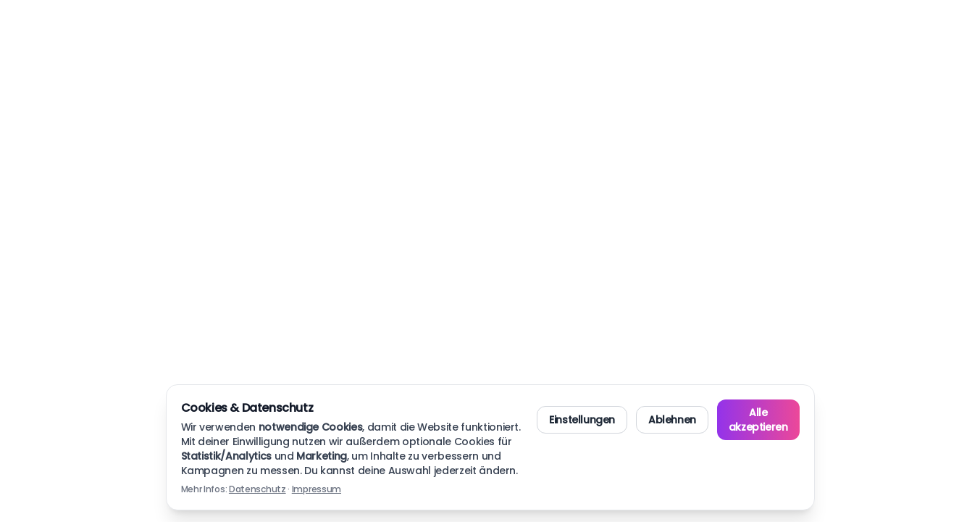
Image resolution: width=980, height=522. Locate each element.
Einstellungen (582, 420)
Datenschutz (257, 489)
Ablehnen (672, 420)
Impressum (317, 489)
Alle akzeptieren (758, 420)
